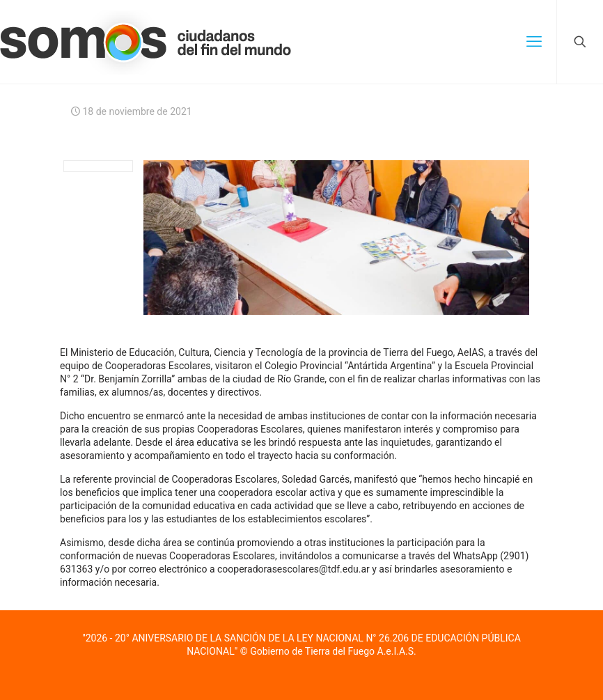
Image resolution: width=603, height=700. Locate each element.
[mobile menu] (534, 42)
